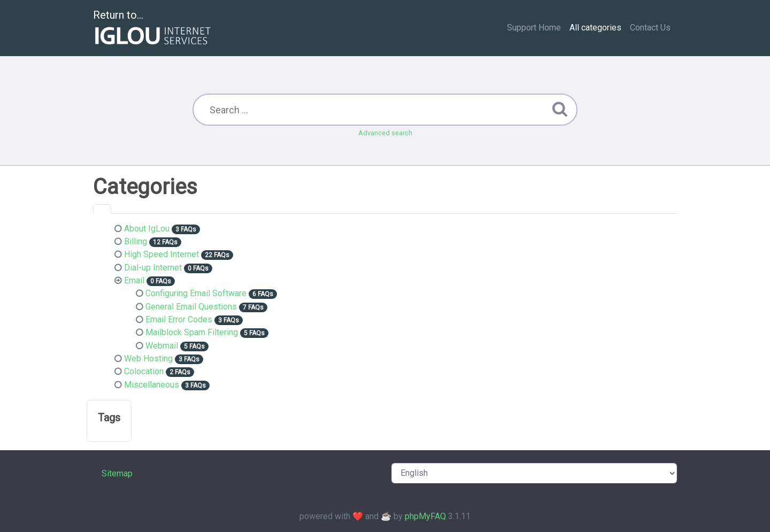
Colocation (144, 371)
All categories (595, 28)
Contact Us (650, 28)
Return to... (153, 29)
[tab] (102, 209)
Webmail (162, 346)
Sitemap (117, 473)
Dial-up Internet (153, 268)
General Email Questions (191, 307)
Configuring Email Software (196, 293)
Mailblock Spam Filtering (192, 332)
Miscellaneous (152, 385)
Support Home (534, 28)
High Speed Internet (161, 254)
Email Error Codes (179, 319)
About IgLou (147, 229)
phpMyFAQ (425, 516)
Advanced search (385, 133)
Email (134, 280)
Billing (136, 241)
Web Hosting (148, 358)
